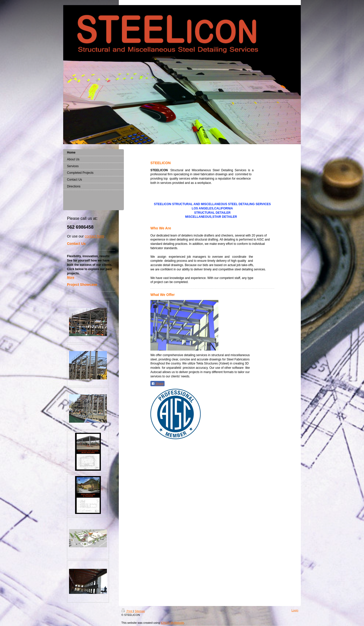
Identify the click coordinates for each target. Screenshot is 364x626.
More (71, 277)
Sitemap (140, 611)
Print (127, 611)
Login (295, 610)
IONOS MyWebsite (173, 623)
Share (157, 384)
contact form (94, 236)
